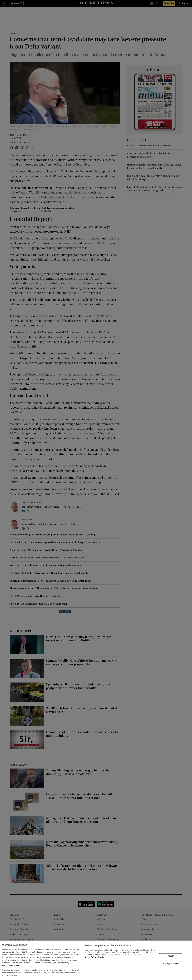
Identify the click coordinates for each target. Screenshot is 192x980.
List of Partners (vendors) (96, 957)
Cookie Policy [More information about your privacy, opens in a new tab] (13, 966)
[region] (96, 960)
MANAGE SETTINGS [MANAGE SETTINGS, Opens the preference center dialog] (171, 964)
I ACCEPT (171, 956)
